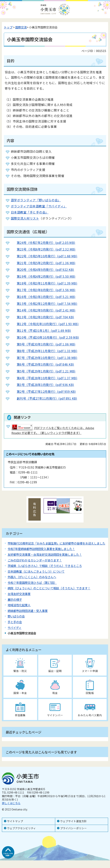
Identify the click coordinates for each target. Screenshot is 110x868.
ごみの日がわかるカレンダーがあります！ (35, 560)
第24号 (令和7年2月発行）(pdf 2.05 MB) (43, 243)
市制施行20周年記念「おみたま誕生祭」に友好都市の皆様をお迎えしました (56, 543)
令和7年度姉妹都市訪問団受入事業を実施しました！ (41, 549)
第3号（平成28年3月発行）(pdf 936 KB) (42, 385)
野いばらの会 (16, 616)
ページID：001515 (94, 51)
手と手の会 (15, 622)
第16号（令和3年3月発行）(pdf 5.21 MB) (43, 297)
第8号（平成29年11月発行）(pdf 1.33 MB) (44, 351)
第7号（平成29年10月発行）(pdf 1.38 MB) (44, 358)
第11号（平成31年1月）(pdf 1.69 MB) (41, 330)
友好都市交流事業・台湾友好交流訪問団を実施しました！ (45, 554)
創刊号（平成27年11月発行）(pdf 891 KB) (44, 398)
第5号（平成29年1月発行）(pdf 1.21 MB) (43, 371)
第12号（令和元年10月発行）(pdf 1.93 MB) (45, 324)
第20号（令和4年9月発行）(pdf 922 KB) (42, 270)
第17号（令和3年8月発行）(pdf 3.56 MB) (43, 290)
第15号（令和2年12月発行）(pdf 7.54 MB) (44, 304)
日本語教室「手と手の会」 (30, 212)
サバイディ (15, 628)
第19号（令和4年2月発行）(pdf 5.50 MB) (43, 276)
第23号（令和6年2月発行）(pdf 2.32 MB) (43, 249)
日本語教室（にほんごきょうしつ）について (36, 571)
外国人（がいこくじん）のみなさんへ (32, 577)
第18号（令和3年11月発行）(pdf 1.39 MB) (44, 283)
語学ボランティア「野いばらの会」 (36, 200)
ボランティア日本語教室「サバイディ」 (39, 206)
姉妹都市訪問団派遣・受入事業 (28, 611)
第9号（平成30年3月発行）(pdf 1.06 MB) (43, 344)
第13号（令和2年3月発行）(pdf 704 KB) (42, 317)
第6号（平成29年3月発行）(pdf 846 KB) (42, 364)
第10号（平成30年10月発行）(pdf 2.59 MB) (45, 337)
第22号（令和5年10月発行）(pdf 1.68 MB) (44, 256)
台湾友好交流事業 (19, 594)
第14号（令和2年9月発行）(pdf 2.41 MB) (43, 310)
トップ (8, 27)
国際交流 (21, 27)
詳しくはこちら (11, 803)
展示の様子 (15, 599)
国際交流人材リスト (25, 218)
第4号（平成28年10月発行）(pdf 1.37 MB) (44, 378)
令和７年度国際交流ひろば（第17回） (32, 583)
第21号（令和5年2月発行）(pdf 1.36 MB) (43, 263)
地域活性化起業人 (19, 605)
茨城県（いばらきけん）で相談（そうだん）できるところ (45, 566)
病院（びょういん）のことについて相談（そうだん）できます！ (49, 588)
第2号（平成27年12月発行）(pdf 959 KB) (43, 391)
